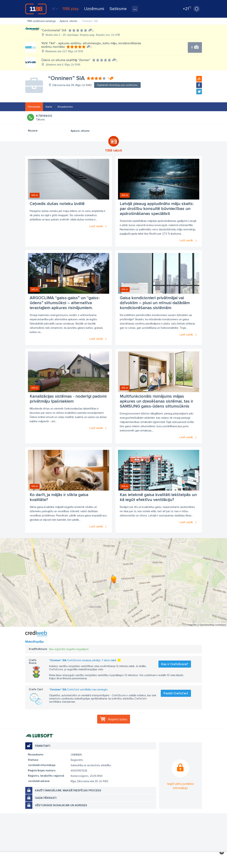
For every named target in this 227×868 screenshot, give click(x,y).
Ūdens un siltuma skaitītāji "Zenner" (66, 60)
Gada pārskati (46, 798)
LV (55, 8)
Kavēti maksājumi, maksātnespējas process (68, 790)
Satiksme (118, 9)
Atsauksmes (65, 107)
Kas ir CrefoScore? (175, 664)
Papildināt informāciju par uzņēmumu (117, 85)
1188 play (71, 9)
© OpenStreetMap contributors (212, 625)
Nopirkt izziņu (118, 719)
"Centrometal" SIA (54, 30)
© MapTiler (191, 625)
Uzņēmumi (94, 9)
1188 (36, 9)
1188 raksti (113, 150)
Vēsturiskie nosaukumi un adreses (61, 805)
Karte (49, 107)
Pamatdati (34, 107)
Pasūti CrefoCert (176, 693)
